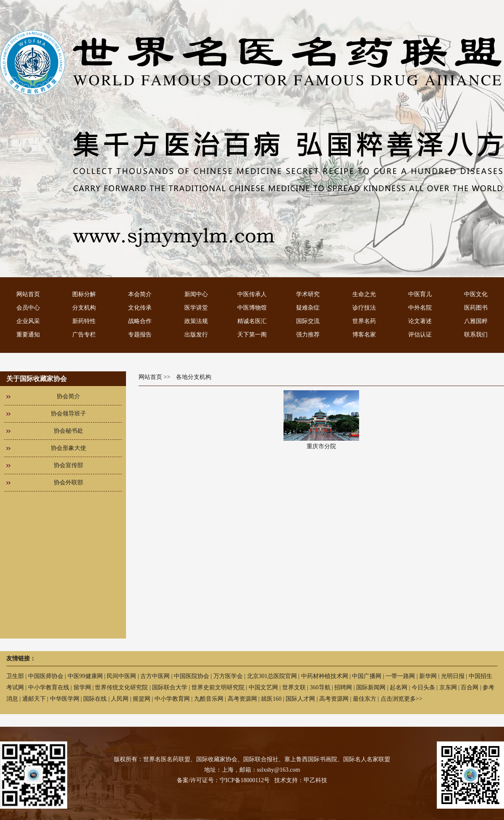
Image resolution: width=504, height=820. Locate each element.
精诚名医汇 (252, 321)
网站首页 (28, 294)
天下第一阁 (252, 335)
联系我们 (476, 335)
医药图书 (476, 308)
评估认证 (420, 335)
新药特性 (84, 321)
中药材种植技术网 (325, 676)
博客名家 (364, 335)
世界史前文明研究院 (218, 687)
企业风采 (28, 321)
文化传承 (140, 308)
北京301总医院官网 (272, 676)
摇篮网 (142, 699)
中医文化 (476, 294)
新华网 (428, 676)
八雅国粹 (476, 321)
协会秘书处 (68, 431)
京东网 (448, 687)
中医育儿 (420, 294)
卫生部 (15, 676)
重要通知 (28, 335)
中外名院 (420, 308)
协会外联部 (68, 482)
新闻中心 (196, 294)
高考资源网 (242, 699)
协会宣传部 (68, 465)
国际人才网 (300, 699)
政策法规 (196, 321)
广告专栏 (84, 335)
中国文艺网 (263, 687)
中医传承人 (252, 294)
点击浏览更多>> (402, 699)
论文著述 (420, 321)
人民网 (120, 699)
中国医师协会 (46, 676)
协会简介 (68, 396)
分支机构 (84, 308)
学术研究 (308, 294)
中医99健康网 (85, 676)
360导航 (320, 687)
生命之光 (364, 294)
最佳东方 (365, 699)
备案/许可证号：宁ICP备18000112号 (223, 780)
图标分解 (84, 294)
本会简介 (140, 294)
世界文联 (294, 687)
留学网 (82, 687)
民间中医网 (121, 676)
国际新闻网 (371, 687)
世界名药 (364, 321)
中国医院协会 (192, 676)
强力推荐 (308, 335)
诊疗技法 (364, 308)
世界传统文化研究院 (121, 687)
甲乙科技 (315, 780)
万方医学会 (228, 676)
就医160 (271, 699)
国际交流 (308, 321)
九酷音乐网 (209, 699)
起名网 (399, 687)
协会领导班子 (68, 414)
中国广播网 (367, 676)
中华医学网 (65, 699)
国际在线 (95, 699)
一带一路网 (400, 676)
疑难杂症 (308, 308)
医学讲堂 (196, 308)
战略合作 (140, 321)
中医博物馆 (252, 308)
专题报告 (140, 335)
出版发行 (196, 335)
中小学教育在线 (49, 687)
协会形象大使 (68, 448)
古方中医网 (155, 676)
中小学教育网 (172, 699)
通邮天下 (34, 699)
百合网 (470, 687)
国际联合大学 (170, 687)
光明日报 (453, 676)
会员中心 (28, 308)
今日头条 (423, 687)
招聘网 (343, 687)
